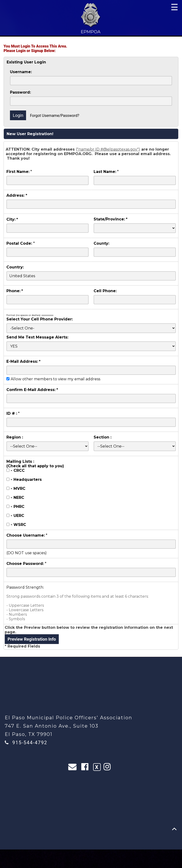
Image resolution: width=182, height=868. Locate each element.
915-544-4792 (30, 743)
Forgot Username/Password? (55, 116)
